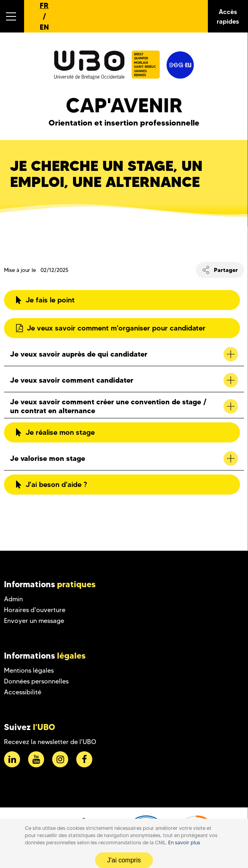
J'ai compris (124, 860)
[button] (12, 16)
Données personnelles (36, 681)
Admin (13, 599)
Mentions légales (29, 670)
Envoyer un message (34, 621)
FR (44, 5)
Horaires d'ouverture (35, 610)
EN (44, 27)
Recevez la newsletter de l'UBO (50, 742)
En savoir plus (184, 843)
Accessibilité (23, 692)
